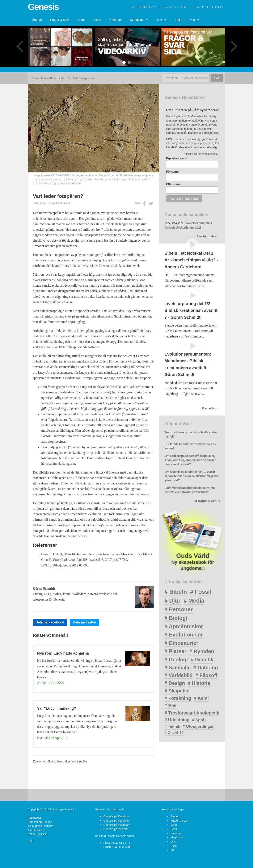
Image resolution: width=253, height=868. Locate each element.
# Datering (206, 668)
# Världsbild (178, 675)
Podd (97, 20)
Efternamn (173, 184)
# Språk (199, 720)
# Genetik (202, 660)
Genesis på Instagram (117, 825)
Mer (44, 78)
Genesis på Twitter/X (116, 829)
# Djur (172, 601)
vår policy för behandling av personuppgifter (193, 143)
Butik (178, 20)
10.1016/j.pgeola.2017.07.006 (63, 183)
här (134, 280)
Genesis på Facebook (117, 816)
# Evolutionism (183, 635)
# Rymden (202, 651)
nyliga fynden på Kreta (53, 503)
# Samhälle (177, 668)
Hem (35, 78)
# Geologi (176, 660)
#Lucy (51, 761)
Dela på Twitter (85, 622)
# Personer (178, 609)
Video (82, 20)
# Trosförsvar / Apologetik (192, 713)
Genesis (43, 7)
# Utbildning (177, 720)
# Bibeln (176, 592)
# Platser (175, 651)
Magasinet (177, 837)
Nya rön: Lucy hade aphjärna (63, 653)
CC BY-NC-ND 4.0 (62, 175)
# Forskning (178, 698)
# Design (175, 683)
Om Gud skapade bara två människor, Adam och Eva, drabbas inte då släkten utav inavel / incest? (190, 460)
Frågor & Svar (60, 20)
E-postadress (177, 158)
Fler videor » (211, 408)
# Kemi (201, 698)
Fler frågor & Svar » (206, 501)
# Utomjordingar (198, 726)
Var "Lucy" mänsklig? (57, 708)
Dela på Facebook (50, 622)
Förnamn (172, 172)
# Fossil (201, 592)
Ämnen (37, 20)
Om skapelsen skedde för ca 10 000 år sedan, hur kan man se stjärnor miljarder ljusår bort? (191, 476)
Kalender (116, 20)
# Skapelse (177, 691)
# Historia (199, 683)
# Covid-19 (174, 733)
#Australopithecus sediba (72, 761)
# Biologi (176, 618)
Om (173, 842)
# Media (194, 601)
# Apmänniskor (184, 626)
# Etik (170, 706)
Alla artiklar (57, 78)
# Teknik (172, 726)
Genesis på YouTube (116, 821)
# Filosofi (206, 675)
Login (31, 841)
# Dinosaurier (181, 643)
